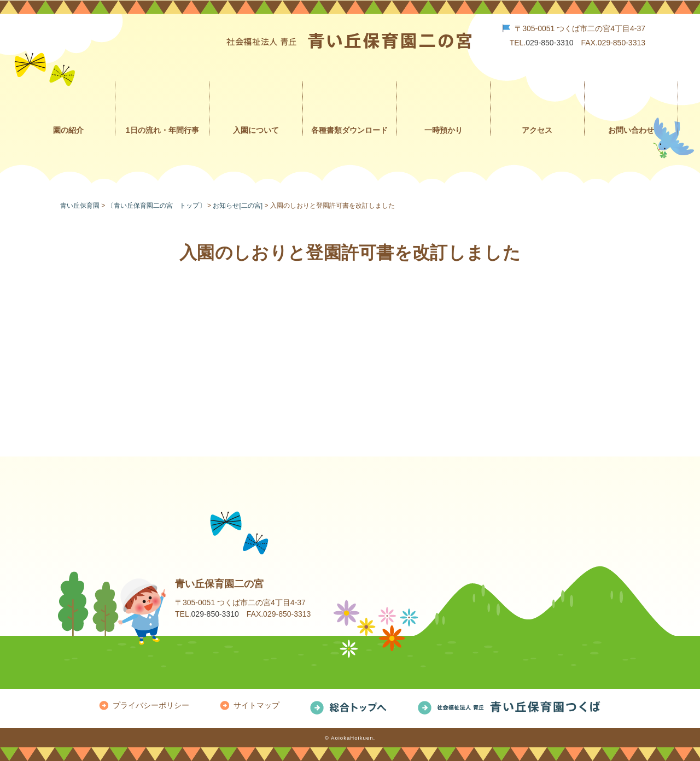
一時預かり (444, 130)
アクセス (537, 130)
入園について (256, 130)
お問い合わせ (631, 130)
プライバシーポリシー (151, 705)
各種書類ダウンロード (349, 130)
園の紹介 (68, 130)
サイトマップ (256, 705)
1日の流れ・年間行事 (162, 130)
